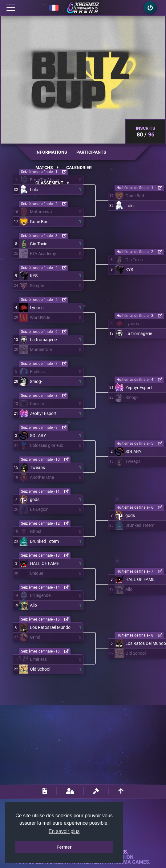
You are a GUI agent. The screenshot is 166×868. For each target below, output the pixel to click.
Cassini (37, 404)
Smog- (36, 381)
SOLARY (38, 436)
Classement (52, 183)
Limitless (38, 659)
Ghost (36, 531)
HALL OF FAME (45, 563)
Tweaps (37, 468)
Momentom (41, 349)
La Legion (39, 509)
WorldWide (40, 318)
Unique (36, 573)
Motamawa (41, 212)
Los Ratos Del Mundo (50, 627)
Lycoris (37, 308)
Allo (33, 605)
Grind (35, 637)
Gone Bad (39, 222)
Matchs (47, 168)
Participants (91, 152)
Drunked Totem (44, 541)
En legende (40, 595)
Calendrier (79, 168)
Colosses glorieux (47, 445)
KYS (34, 276)
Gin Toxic (38, 244)
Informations (51, 152)
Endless (37, 372)
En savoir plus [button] (64, 831)
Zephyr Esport (43, 413)
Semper (37, 286)
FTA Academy (43, 254)
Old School (40, 669)
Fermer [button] (64, 847)
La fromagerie (43, 340)
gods (35, 499)
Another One (42, 477)
